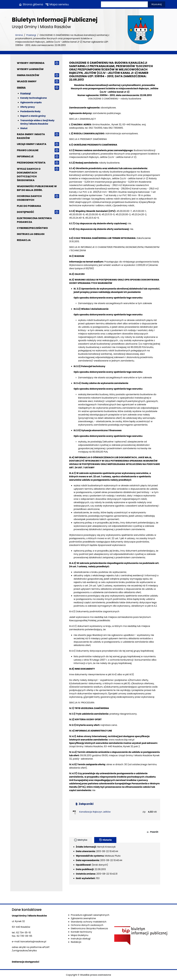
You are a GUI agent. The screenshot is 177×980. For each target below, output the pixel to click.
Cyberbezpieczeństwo (32, 228)
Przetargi (31, 35)
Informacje (25, 156)
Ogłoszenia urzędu (31, 102)
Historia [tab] (105, 840)
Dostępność (26, 212)
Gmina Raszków (28, 75)
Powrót (152, 832)
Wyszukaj (157, 4)
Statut (24, 128)
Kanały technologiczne (34, 98)
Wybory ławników (30, 69)
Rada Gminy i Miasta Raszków (31, 136)
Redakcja (24, 240)
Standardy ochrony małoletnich (89, 922)
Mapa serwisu (57, 4)
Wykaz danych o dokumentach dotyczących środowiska (29, 174)
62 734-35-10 (23, 933)
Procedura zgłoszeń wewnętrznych (90, 915)
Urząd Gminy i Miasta (32, 144)
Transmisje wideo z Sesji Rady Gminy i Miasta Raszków (37, 122)
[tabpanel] (115, 864)
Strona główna (31, 4)
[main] (115, 438)
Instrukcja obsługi (31, 234)
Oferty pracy (28, 107)
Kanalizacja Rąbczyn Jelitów (95, 812)
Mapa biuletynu (80, 935)
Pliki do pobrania (29, 206)
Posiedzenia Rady (30, 111)
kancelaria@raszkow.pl (33, 942)
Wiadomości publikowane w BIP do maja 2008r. (37, 188)
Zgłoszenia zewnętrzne (83, 918)
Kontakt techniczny (81, 932)
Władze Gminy (27, 81)
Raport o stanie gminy (33, 116)
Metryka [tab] (81, 840)
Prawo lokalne (28, 150)
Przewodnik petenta (31, 163)
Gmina (19, 35)
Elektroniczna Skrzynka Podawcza (34, 220)
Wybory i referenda (31, 63)
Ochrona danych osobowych (29, 198)
